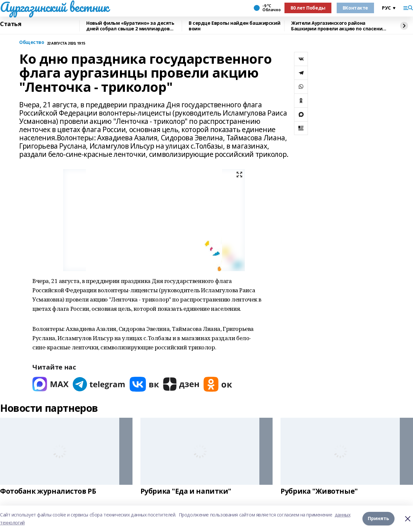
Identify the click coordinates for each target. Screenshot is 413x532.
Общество (32, 42)
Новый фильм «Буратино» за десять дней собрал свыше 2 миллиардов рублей (130, 26)
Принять (378, 519)
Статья (11, 24)
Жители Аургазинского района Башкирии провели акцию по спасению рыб (339, 26)
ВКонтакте (355, 8)
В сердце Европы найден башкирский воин (234, 26)
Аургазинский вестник (54, 7)
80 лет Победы (308, 8)
